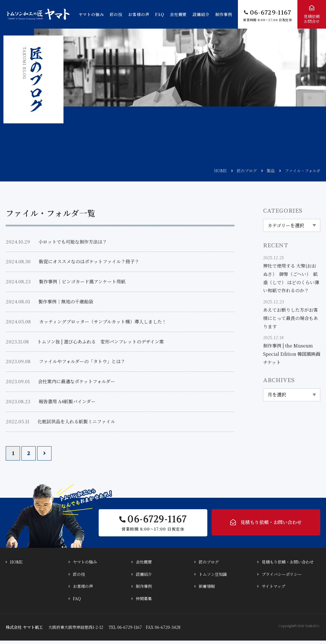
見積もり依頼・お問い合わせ (271, 525)
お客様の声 (139, 14)
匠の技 (116, 14)
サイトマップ (274, 590)
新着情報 (207, 590)
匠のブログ (247, 171)
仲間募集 (144, 602)
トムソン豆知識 (214, 578)
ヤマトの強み (91, 14)
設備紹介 (201, 14)
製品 (271, 171)
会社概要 (178, 14)
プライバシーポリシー (283, 578)
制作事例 (224, 14)
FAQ (160, 14)
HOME (220, 171)
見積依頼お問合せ (312, 19)
